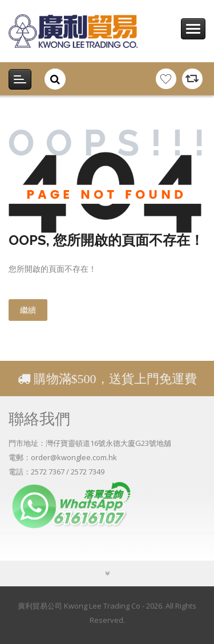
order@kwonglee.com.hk (74, 457)
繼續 (28, 310)
